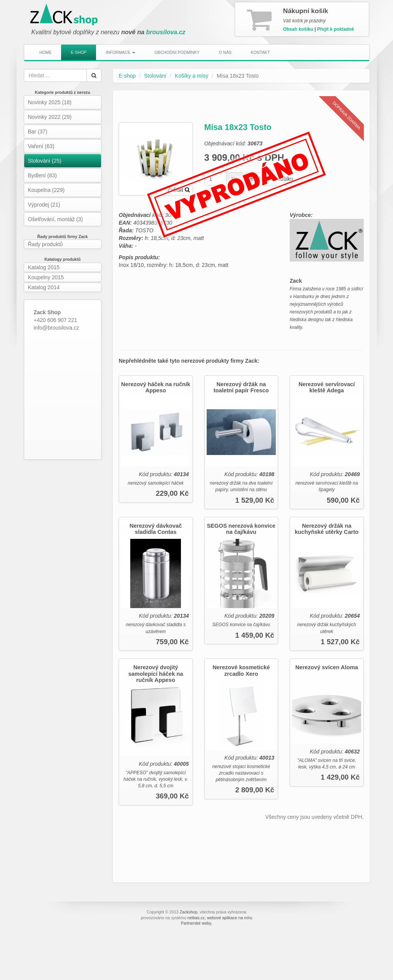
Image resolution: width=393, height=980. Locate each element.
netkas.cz (196, 918)
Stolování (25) (45, 161)
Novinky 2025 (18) (50, 102)
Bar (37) (38, 132)
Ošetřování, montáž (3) (56, 219)
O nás (225, 52)
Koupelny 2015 (46, 277)
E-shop (79, 52)
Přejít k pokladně (335, 29)
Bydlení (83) (42, 175)
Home (46, 52)
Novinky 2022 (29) (50, 117)
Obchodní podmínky (177, 52)
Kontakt (260, 52)
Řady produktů (46, 244)
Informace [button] (120, 52)
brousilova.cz (166, 32)
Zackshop (189, 912)
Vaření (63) (41, 146)
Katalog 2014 (44, 287)
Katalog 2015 (44, 267)
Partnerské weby (196, 923)
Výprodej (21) (44, 205)
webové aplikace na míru (230, 918)
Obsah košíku (298, 29)
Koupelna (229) (46, 190)
